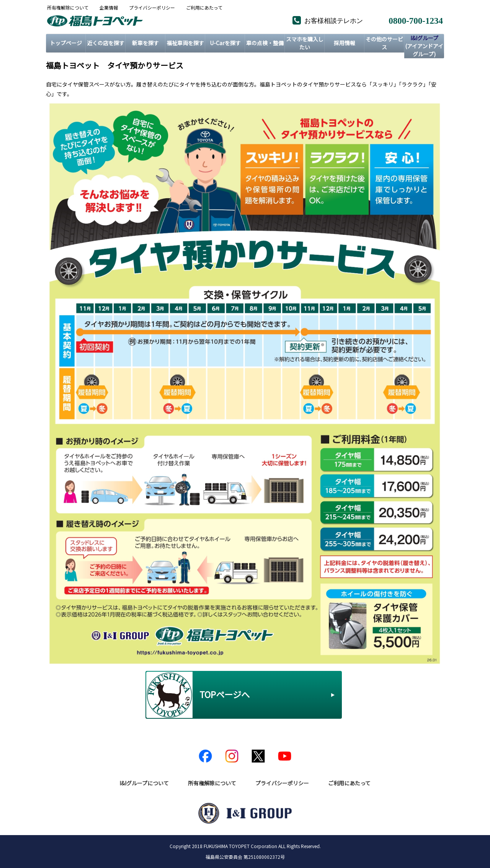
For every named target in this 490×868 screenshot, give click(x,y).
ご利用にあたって (204, 8)
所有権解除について (68, 8)
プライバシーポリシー (152, 8)
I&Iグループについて (144, 783)
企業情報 (109, 8)
